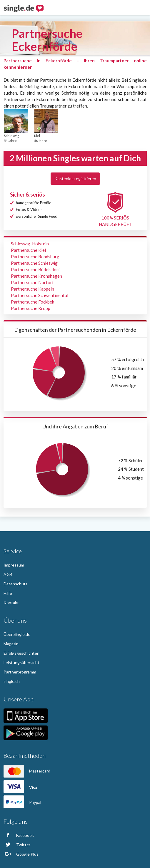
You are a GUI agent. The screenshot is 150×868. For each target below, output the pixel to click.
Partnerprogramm (20, 672)
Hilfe (8, 593)
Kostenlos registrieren (75, 179)
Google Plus (21, 854)
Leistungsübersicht (21, 662)
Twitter (17, 845)
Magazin (11, 644)
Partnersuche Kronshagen (36, 276)
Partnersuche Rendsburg (35, 257)
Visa (20, 787)
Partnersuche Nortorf (32, 282)
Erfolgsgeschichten (21, 653)
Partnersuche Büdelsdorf (35, 269)
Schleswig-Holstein (30, 244)
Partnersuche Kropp (31, 308)
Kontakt (11, 603)
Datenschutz (15, 584)
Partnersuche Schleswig (34, 263)
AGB (8, 574)
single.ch (12, 681)
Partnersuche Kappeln (32, 289)
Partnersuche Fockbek (32, 302)
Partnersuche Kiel (28, 250)
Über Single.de (17, 634)
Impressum (14, 565)
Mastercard (27, 771)
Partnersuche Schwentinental (40, 295)
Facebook (19, 835)
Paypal (22, 802)
